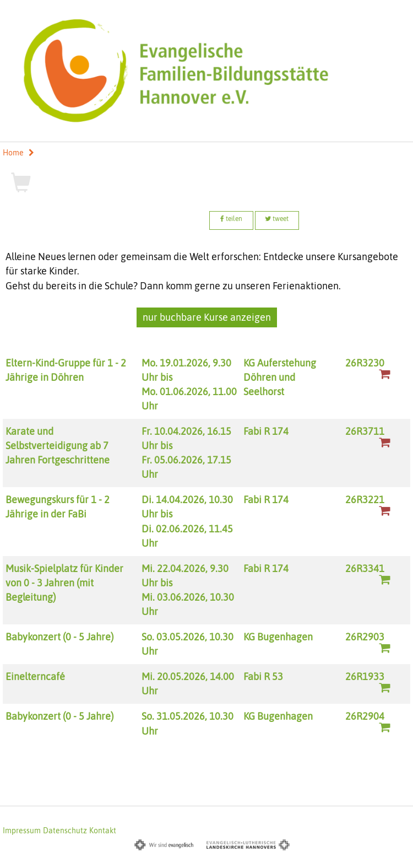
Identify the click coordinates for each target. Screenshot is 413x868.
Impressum (22, 831)
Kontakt (103, 831)
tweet (277, 219)
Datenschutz (65, 831)
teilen (231, 219)
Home (13, 153)
